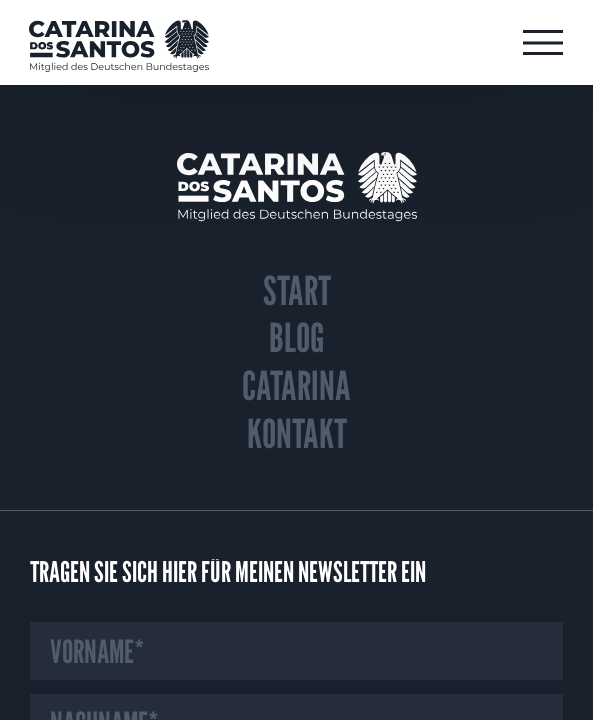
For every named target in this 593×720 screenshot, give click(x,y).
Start (297, 291)
